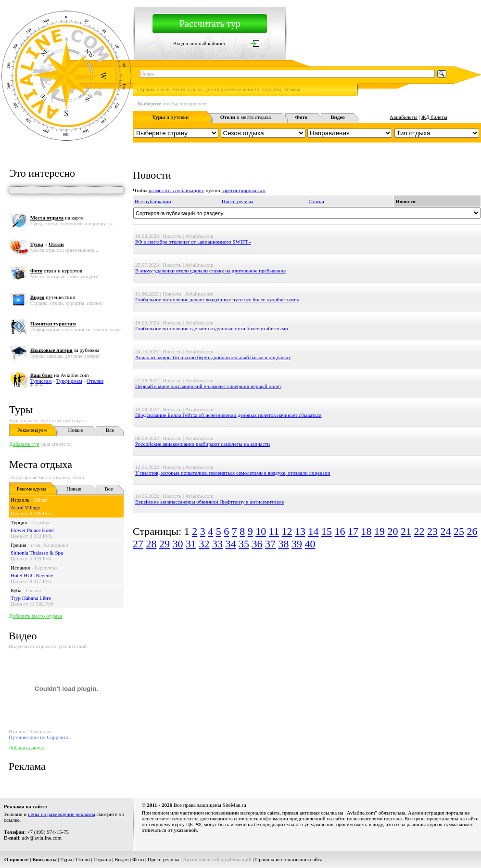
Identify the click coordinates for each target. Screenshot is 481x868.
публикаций (238, 859)
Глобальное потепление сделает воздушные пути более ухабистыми (212, 328)
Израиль (20, 500)
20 (392, 531)
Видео (121, 859)
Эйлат (40, 500)
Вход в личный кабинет (200, 43)
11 (274, 531)
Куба (16, 590)
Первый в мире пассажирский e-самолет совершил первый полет (208, 386)
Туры (21, 409)
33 (217, 544)
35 (244, 544)
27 (138, 544)
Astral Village (25, 507)
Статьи (316, 201)
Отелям (95, 381)
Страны (102, 859)
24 (445, 531)
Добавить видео (26, 747)
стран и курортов (56, 271)
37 (270, 544)
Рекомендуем (32, 430)
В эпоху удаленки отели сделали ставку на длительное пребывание (210, 271)
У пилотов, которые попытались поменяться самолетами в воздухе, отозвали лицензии (233, 473)
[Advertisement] (292, 630)
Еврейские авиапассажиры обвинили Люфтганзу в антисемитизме (209, 502)
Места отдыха (41, 464)
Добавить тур (24, 444)
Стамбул (41, 522)
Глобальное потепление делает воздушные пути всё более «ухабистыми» (217, 299)
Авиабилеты (404, 117)
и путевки (170, 117)
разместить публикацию (176, 190)
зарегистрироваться (243, 190)
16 (340, 531)
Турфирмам (69, 381)
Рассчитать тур (210, 24)
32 (204, 544)
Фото (138, 859)
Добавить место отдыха (36, 616)
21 (406, 531)
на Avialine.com (60, 375)
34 (231, 544)
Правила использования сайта (289, 859)
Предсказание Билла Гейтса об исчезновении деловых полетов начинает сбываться (228, 415)
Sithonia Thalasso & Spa (37, 553)
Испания (20, 568)
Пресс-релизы (238, 201)
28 (152, 544)
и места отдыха (246, 117)
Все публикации (153, 201)
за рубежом (65, 350)
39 (297, 544)
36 (257, 544)
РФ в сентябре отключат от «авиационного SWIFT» (193, 242)
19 (380, 531)
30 (178, 544)
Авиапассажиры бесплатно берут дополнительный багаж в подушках (213, 357)
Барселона (46, 568)
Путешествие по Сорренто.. (40, 737)
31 (191, 544)
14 (313, 531)
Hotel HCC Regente (32, 575)
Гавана (34, 590)
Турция (19, 522)
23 (432, 531)
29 (165, 544)
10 (261, 531)
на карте (57, 218)
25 (459, 531)
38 (284, 544)
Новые (76, 430)
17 (353, 531)
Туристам (41, 381)
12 (287, 531)
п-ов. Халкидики (50, 545)
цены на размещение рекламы (62, 814)
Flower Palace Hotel (32, 530)
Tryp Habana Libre (31, 598)
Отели (83, 859)
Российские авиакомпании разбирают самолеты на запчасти (203, 444)
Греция (19, 545)
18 (366, 531)
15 (327, 531)
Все (110, 430)
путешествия (53, 297)
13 (300, 531)
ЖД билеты (434, 117)
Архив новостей (201, 859)
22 (419, 531)
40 (310, 544)
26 (472, 531)
